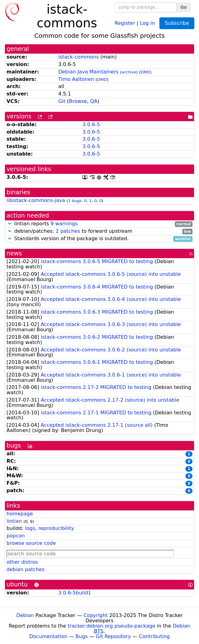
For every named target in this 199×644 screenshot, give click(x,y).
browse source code (31, 543)
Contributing (154, 636)
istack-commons (78, 57)
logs (30, 528)
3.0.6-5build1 (75, 593)
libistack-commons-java (36, 200)
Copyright (96, 615)
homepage (20, 514)
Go (184, 7)
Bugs (82, 636)
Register (125, 23)
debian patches (26, 569)
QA (94, 101)
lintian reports (99, 224)
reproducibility (56, 528)
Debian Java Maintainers (88, 72)
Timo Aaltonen (76, 79)
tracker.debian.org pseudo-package (112, 626)
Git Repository (113, 636)
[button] (10, 224)
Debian (25, 615)
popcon (16, 536)
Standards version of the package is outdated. (99, 239)
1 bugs (75, 201)
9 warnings (64, 224)
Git (62, 101)
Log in (147, 23)
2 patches (68, 231)
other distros (22, 562)
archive (129, 72)
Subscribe (177, 23)
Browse (78, 101)
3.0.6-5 (91, 124)
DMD (145, 72)
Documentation (48, 636)
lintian (14, 521)
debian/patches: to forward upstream (99, 231)
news (14, 253)
